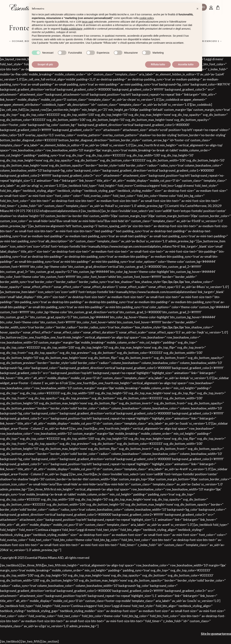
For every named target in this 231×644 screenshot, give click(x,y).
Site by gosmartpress (216, 634)
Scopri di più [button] (45, 64)
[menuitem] (212, 7)
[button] (197, 9)
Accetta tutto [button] (186, 64)
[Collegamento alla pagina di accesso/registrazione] (212, 8)
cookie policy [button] (146, 18)
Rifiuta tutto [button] (158, 64)
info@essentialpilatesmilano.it (60, 211)
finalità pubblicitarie (72, 29)
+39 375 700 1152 (26, 211)
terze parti (88, 22)
